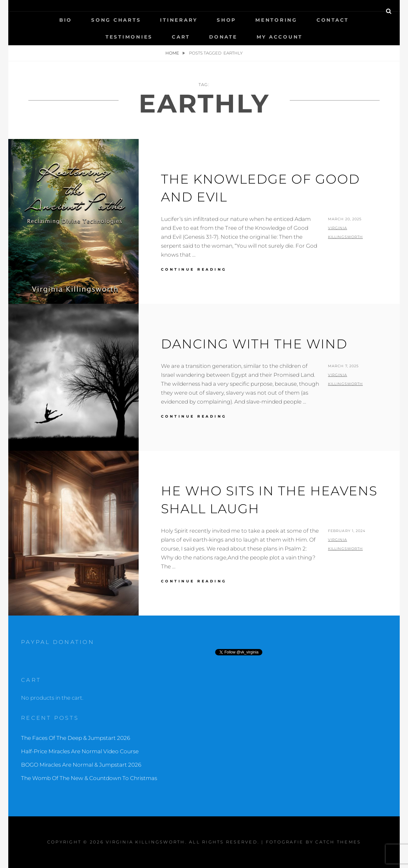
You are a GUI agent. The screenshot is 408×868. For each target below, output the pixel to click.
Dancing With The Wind (254, 344)
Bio (66, 20)
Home (173, 53)
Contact (333, 20)
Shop (226, 20)
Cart (181, 37)
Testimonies (129, 37)
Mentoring (276, 20)
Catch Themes (338, 842)
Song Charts (116, 20)
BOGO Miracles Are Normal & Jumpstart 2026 (81, 765)
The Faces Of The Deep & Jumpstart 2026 (76, 738)
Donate (223, 37)
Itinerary (179, 20)
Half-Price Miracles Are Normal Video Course (80, 751)
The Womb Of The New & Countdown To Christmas (89, 778)
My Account (280, 37)
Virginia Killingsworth (146, 842)
